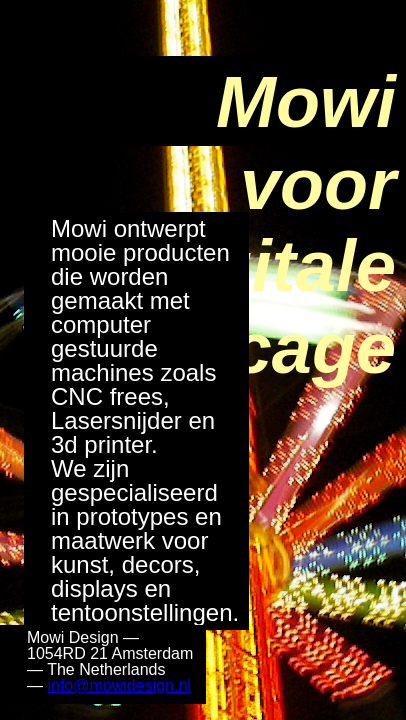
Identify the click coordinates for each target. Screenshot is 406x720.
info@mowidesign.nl (118, 685)
